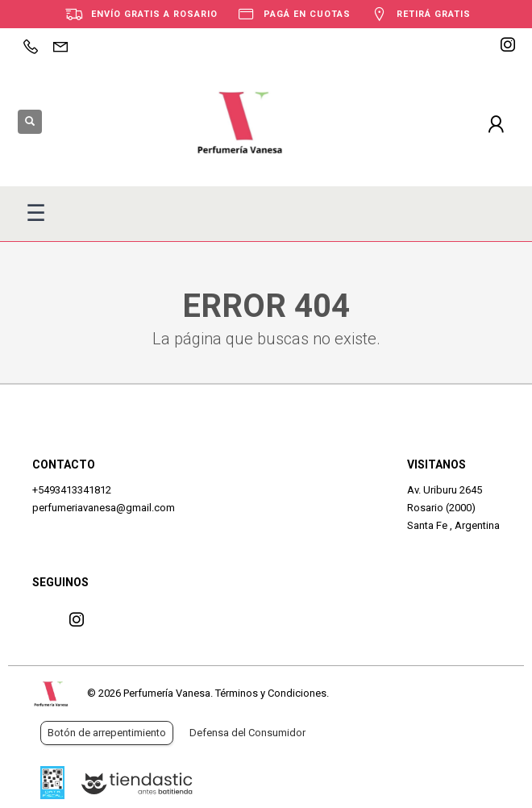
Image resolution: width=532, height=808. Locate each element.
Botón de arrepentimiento (107, 733)
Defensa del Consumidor (247, 733)
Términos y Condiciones (271, 693)
